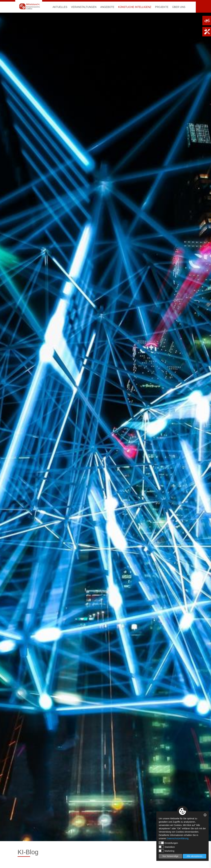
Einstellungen (168, 843)
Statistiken (167, 847)
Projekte (162, 7)
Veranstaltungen (84, 7)
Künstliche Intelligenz (135, 7)
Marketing (166, 851)
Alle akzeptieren (195, 856)
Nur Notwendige (170, 856)
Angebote (107, 7)
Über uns (179, 7)
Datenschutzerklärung (178, 838)
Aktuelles (60, 7)
